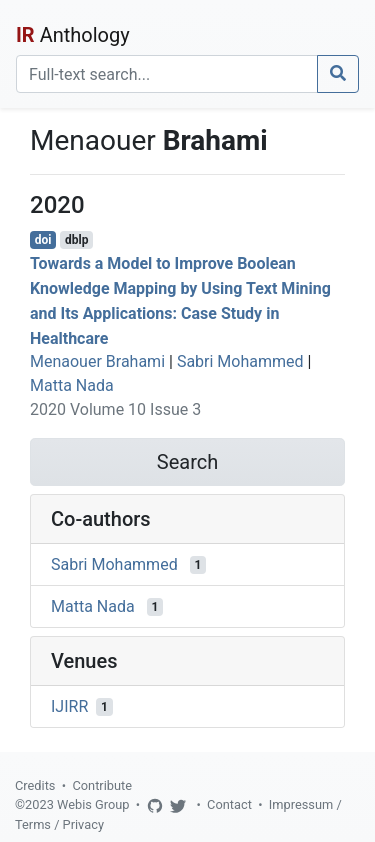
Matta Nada (72, 385)
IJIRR (69, 706)
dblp (76, 240)
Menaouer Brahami (97, 361)
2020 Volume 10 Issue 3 (115, 409)
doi (43, 240)
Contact (229, 804)
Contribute (102, 785)
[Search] (167, 74)
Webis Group (93, 804)
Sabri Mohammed (240, 361)
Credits (35, 785)
